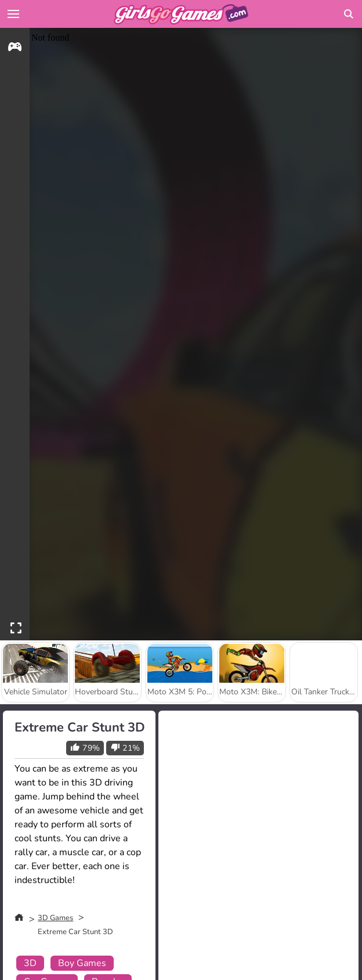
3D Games (55, 918)
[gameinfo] (15, 48)
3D (30, 963)
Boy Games (82, 963)
